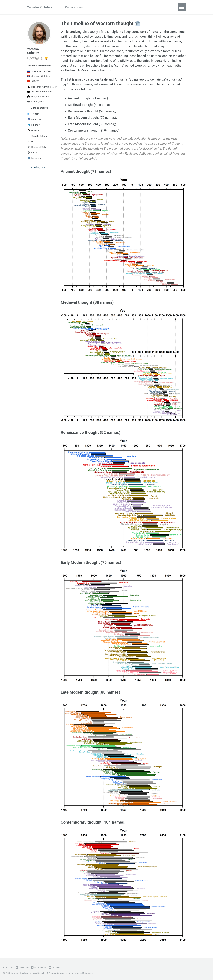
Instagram (35, 158)
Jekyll (44, 972)
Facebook (35, 119)
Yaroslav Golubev (40, 7)
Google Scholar (37, 136)
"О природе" (126, 7)
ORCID (33, 152)
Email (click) (36, 102)
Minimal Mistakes (83, 972)
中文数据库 (150, 7)
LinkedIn (34, 125)
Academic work (100, 7)
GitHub (33, 130)
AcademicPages (57, 972)
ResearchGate (37, 147)
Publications (74, 7)
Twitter (33, 114)
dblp (32, 141)
